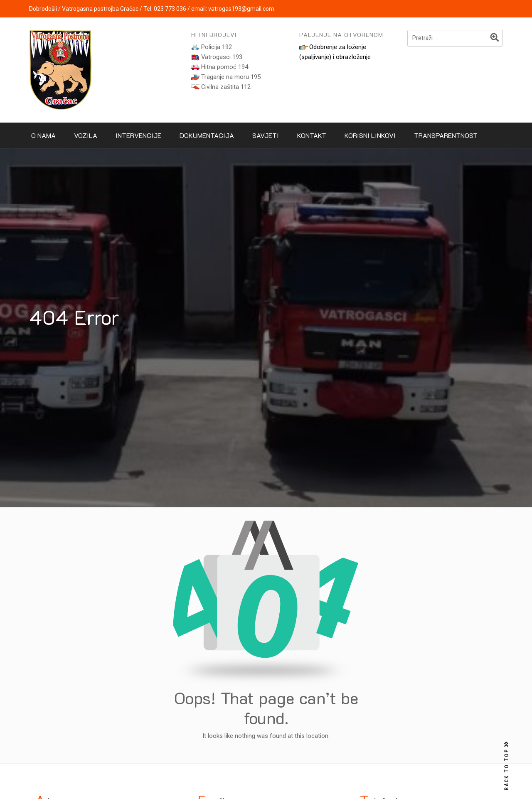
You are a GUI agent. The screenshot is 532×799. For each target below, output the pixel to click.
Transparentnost (446, 135)
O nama (43, 135)
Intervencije (138, 135)
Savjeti (266, 135)
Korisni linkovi (370, 135)
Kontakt (312, 135)
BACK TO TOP (507, 766)
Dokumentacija (207, 135)
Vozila (86, 135)
